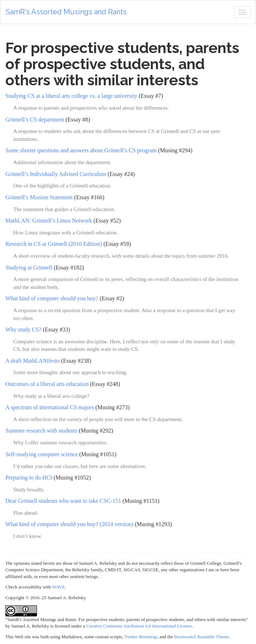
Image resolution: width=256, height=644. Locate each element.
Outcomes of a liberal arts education (47, 384)
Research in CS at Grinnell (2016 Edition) (54, 244)
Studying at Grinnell (29, 268)
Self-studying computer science (42, 454)
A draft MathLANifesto (32, 361)
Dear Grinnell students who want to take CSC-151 (63, 501)
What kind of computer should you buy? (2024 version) (69, 524)
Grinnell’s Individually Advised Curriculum (56, 174)
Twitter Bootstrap (141, 637)
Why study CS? (23, 330)
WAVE (59, 587)
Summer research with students (41, 431)
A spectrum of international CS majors (50, 407)
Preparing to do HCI (29, 478)
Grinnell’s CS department (35, 120)
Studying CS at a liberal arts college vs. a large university (71, 96)
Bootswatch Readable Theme (201, 637)
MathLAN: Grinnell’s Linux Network (49, 221)
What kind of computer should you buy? (52, 298)
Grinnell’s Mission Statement (39, 197)
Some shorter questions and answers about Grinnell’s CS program (81, 150)
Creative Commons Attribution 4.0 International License (139, 626)
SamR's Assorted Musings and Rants (66, 12)
